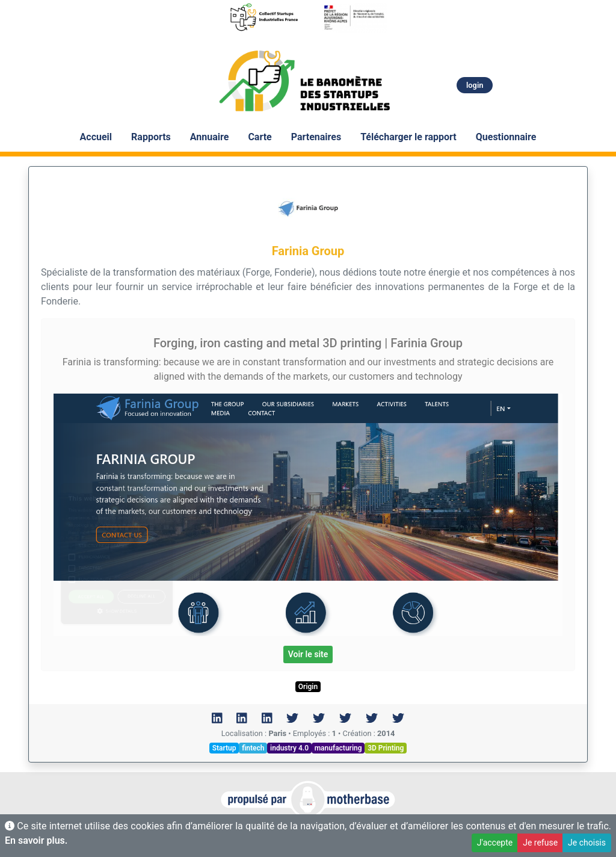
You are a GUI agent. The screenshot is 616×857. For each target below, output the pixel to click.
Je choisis (587, 843)
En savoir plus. (36, 840)
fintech (253, 748)
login (475, 85)
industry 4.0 (289, 748)
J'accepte (495, 843)
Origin (308, 687)
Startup (224, 748)
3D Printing (386, 748)
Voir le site (308, 654)
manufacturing (338, 748)
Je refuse (540, 843)
